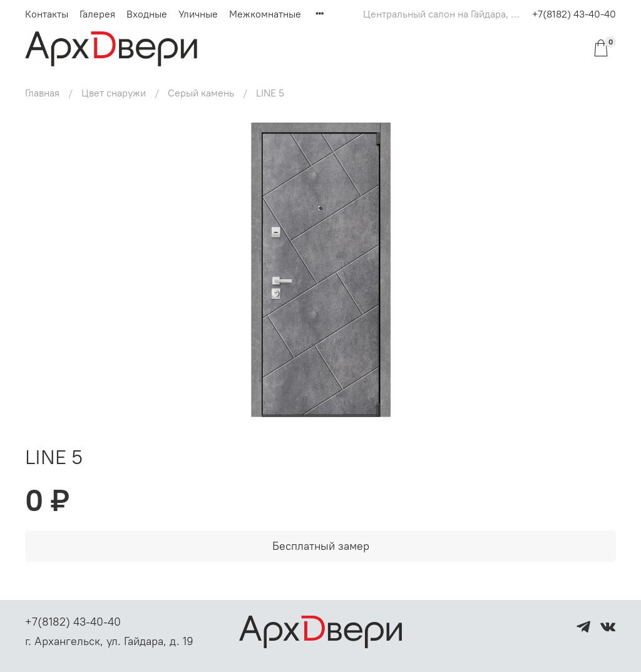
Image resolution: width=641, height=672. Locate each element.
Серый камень (201, 93)
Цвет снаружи (114, 93)
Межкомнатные (265, 14)
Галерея (97, 14)
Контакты (47, 14)
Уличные (198, 14)
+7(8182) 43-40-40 (574, 14)
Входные (147, 14)
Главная (42, 93)
